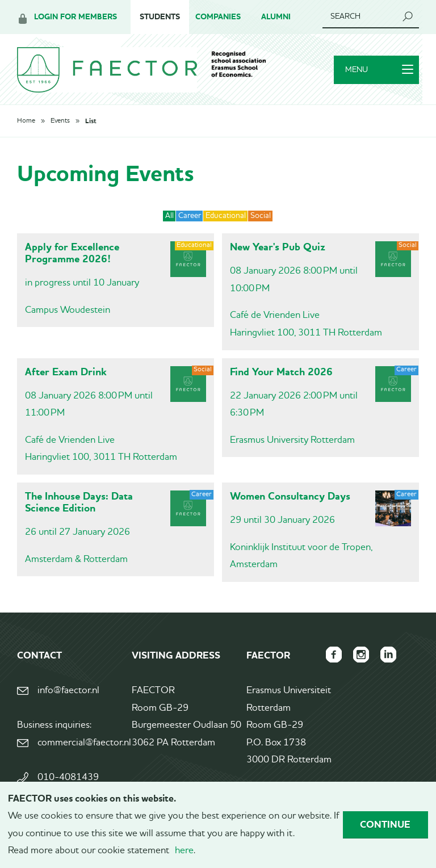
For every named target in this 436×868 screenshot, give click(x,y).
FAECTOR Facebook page (334, 655)
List (91, 121)
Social (261, 216)
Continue (385, 824)
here (184, 851)
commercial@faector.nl (83, 743)
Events (60, 121)
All (169, 216)
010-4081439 (68, 777)
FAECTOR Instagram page (361, 655)
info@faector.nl (68, 691)
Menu (379, 70)
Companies (218, 17)
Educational (226, 216)
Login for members (76, 17)
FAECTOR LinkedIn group (388, 655)
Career (190, 216)
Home (26, 121)
